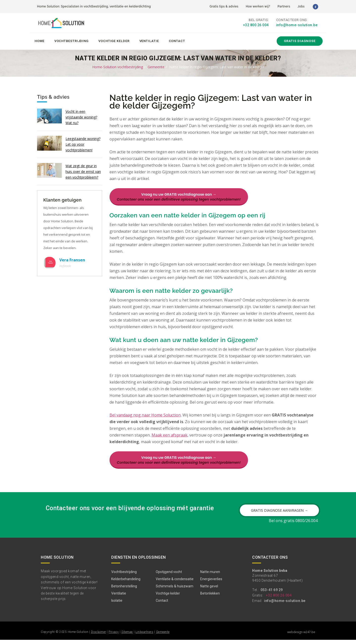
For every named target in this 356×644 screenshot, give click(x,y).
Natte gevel (209, 590)
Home (40, 40)
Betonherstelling (124, 590)
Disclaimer (99, 636)
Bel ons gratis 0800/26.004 (293, 525)
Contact (177, 40)
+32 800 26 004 (256, 25)
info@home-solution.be (297, 25)
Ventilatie (149, 40)
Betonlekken (210, 598)
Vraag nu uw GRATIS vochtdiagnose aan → (179, 196)
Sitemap (127, 636)
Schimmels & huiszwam (175, 590)
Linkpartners (144, 636)
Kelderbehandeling (126, 583)
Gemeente (156, 66)
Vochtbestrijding (71, 40)
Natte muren (210, 576)
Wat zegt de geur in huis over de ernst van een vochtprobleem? (83, 171)
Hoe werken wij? (258, 6)
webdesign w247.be (301, 636)
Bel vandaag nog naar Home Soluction (145, 419)
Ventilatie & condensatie (175, 583)
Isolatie (117, 605)
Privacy (114, 636)
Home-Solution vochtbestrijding (118, 66)
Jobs (301, 6)
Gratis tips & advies (224, 6)
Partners (284, 6)
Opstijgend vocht (169, 576)
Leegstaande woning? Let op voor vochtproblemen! (83, 143)
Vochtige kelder (114, 40)
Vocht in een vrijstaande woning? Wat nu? (81, 116)
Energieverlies (211, 583)
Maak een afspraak (169, 439)
